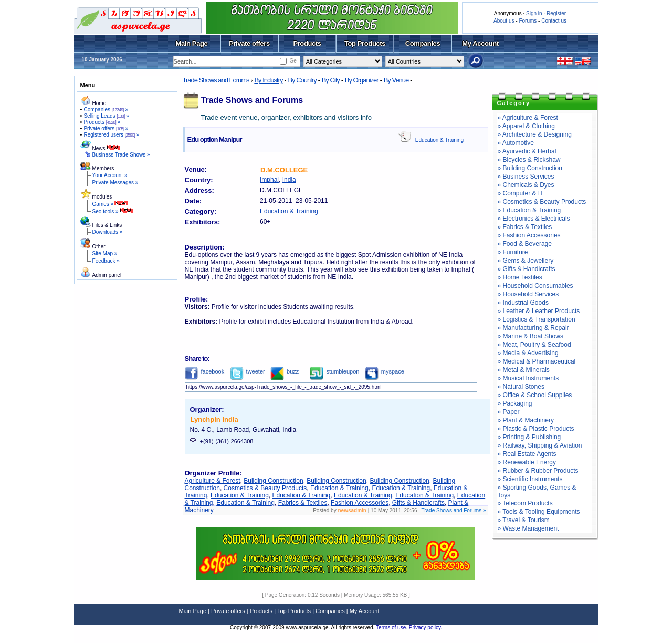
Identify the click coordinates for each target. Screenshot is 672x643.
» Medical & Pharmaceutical (537, 361)
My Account (480, 43)
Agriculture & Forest (213, 481)
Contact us (554, 21)
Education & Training (439, 140)
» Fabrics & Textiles (525, 227)
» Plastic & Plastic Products (536, 429)
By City (331, 80)
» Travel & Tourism (524, 520)
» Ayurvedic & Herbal (527, 151)
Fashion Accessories (360, 503)
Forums (528, 21)
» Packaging (515, 403)
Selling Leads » (106, 116)
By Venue (396, 80)
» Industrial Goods (523, 303)
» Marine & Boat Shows (531, 336)
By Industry (268, 80)
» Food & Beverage (525, 244)
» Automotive (516, 143)
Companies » (106, 110)
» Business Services (526, 177)
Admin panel (107, 275)
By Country (302, 80)
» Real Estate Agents (527, 454)
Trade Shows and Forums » (453, 510)
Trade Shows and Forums (216, 80)
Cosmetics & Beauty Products (265, 488)
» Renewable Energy (527, 462)
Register (556, 13)
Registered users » (111, 135)
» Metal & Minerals (524, 370)
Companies (423, 43)
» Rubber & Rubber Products (538, 471)
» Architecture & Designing (535, 134)
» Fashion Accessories (529, 235)
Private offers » (106, 128)
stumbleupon (334, 371)
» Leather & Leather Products (539, 311)
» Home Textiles (520, 277)
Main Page (192, 43)
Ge (293, 61)
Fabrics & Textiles (303, 503)
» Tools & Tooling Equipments (539, 512)
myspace (385, 371)
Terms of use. (392, 628)
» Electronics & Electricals (534, 219)
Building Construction (273, 481)
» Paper (509, 412)
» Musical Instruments (528, 378)
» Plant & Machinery (526, 420)
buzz (285, 371)
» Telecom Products (525, 503)
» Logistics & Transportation (537, 319)
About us (504, 21)
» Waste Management (528, 528)
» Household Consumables (535, 286)
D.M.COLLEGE (284, 170)
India (289, 180)
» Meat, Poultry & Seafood (534, 345)
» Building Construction (530, 168)
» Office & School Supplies (535, 395)
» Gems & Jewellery (526, 261)
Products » (102, 122)
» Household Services (528, 294)
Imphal (269, 180)
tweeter (248, 371)
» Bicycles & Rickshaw (529, 160)
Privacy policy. (426, 628)
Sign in (534, 13)
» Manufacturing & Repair (533, 328)
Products (307, 43)
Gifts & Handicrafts (418, 503)
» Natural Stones (521, 387)
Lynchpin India (214, 419)
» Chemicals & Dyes (526, 185)
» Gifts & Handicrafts (527, 269)
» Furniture (513, 252)
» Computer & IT (521, 193)
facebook (205, 371)
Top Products (365, 43)
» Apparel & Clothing (526, 126)
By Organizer (362, 80)
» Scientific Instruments (530, 479)
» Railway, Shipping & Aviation (540, 445)
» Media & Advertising (528, 353)
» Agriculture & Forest (528, 118)
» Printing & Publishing (529, 437)
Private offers (249, 43)
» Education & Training (529, 210)
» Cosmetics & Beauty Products (542, 202)
